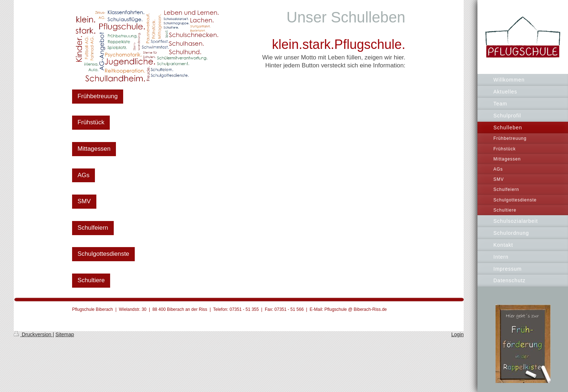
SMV (84, 201)
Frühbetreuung (98, 96)
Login (458, 334)
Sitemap (65, 334)
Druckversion (33, 334)
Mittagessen (94, 149)
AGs (83, 175)
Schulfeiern (93, 228)
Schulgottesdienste (103, 254)
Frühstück (91, 122)
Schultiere (91, 280)
